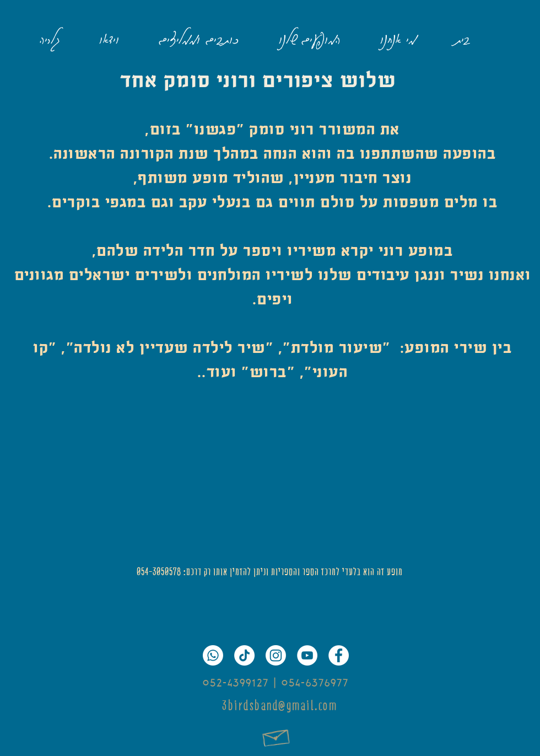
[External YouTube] (270, 476)
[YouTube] (307, 655)
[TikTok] (244, 655)
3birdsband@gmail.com (280, 706)
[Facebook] (339, 655)
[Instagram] (276, 655)
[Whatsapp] (213, 655)
